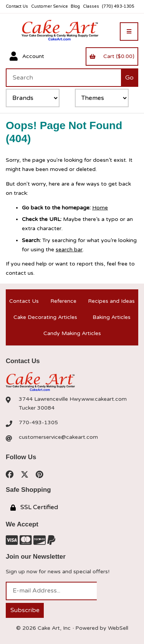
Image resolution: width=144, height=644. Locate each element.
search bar (69, 250)
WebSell (118, 628)
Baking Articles (112, 317)
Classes (91, 6)
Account (27, 56)
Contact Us (17, 6)
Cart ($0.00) (112, 56)
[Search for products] (63, 78)
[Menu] (129, 32)
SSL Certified (34, 507)
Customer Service (50, 6)
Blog (75, 6)
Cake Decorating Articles (45, 317)
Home (100, 208)
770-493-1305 (38, 422)
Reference (63, 301)
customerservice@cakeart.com (58, 437)
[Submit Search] (130, 78)
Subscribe (25, 610)
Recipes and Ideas (111, 301)
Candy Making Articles (72, 333)
